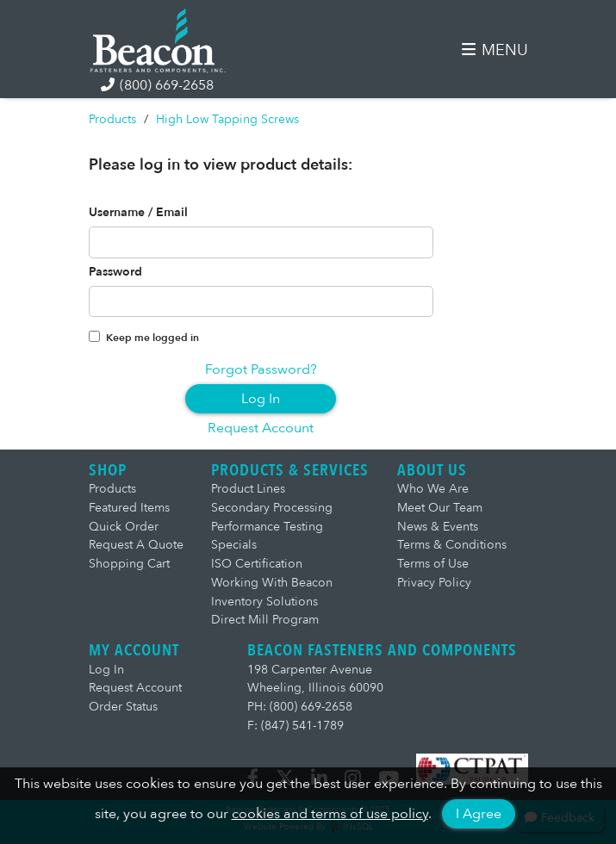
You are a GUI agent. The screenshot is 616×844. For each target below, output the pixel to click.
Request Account (261, 428)
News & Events (438, 527)
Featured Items (129, 508)
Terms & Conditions (452, 545)
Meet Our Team (440, 508)
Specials (234, 545)
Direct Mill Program (265, 620)
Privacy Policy (434, 583)
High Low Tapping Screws (227, 119)
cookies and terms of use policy (330, 814)
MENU (495, 50)
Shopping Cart (129, 564)
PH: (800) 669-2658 (300, 707)
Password (115, 272)
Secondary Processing (272, 508)
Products (112, 119)
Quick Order (124, 527)
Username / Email (138, 213)
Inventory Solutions (264, 602)
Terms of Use (433, 564)
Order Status (123, 707)
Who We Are (433, 489)
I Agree (479, 814)
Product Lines (248, 489)
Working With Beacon (272, 583)
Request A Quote (136, 545)
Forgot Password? (261, 369)
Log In (261, 399)
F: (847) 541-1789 (296, 726)
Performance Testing (267, 527)
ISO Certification (257, 564)
